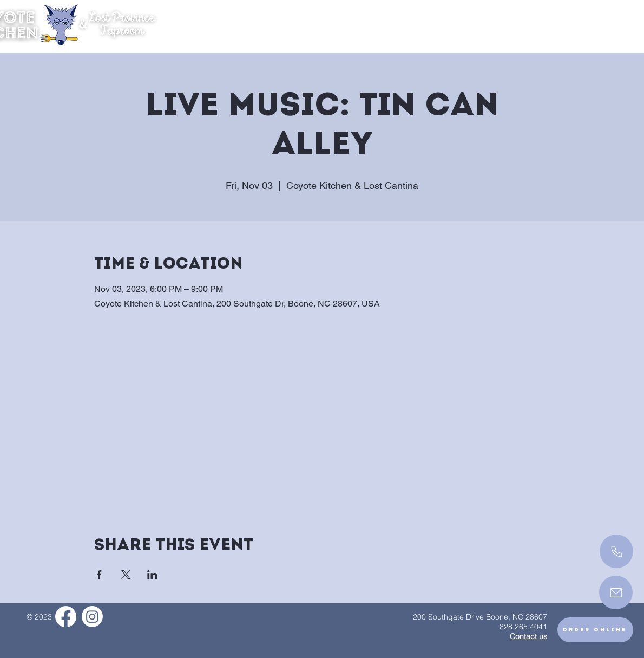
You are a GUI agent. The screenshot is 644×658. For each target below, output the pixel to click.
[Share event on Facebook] (99, 575)
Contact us (528, 636)
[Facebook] (66, 617)
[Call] (616, 551)
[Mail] (616, 592)
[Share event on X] (126, 575)
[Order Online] (595, 630)
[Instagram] (92, 617)
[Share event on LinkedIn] (152, 575)
